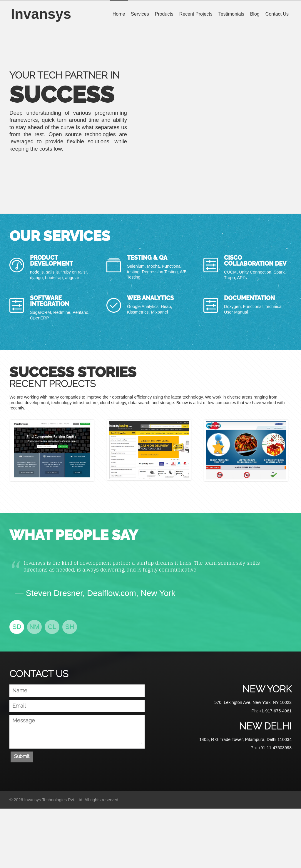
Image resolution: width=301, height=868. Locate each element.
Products (164, 14)
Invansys (40, 14)
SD (17, 627)
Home (119, 14)
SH (70, 627)
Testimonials (231, 14)
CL (52, 627)
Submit (22, 756)
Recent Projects (196, 14)
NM (34, 627)
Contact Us (277, 14)
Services (140, 14)
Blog (255, 14)
